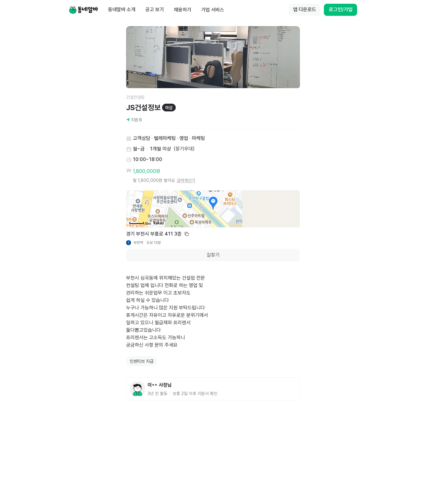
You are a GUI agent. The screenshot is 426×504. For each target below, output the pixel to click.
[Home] (84, 10)
